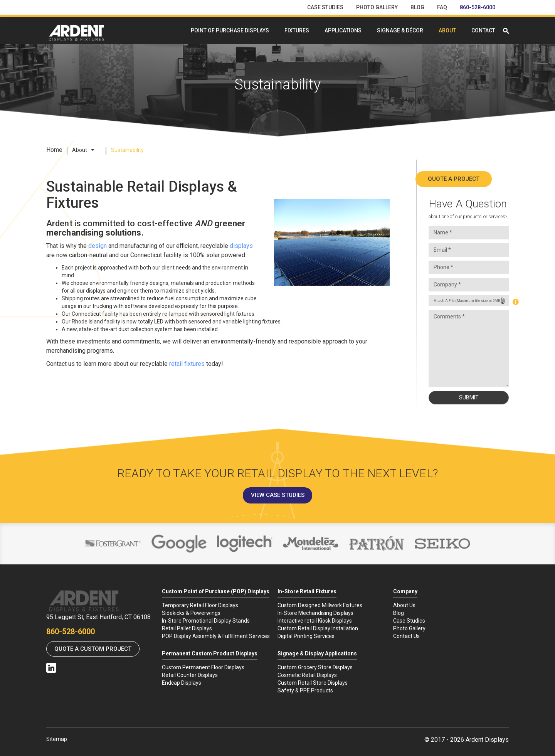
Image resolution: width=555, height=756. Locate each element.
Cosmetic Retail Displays (307, 675)
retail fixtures (187, 364)
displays (241, 246)
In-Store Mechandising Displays (315, 613)
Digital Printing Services (306, 636)
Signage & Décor (400, 30)
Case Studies (325, 7)
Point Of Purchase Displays (230, 30)
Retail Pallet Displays (187, 628)
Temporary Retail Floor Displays (200, 605)
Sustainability (127, 150)
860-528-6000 (478, 7)
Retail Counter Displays (190, 675)
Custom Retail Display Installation (318, 628)
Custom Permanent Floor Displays (203, 667)
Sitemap (57, 739)
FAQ (442, 7)
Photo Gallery (377, 7)
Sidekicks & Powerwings (191, 613)
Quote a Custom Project (93, 649)
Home (54, 150)
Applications (343, 30)
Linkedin (51, 668)
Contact (483, 30)
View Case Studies (278, 495)
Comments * (469, 349)
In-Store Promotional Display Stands (206, 621)
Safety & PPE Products (305, 690)
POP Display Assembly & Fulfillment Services (216, 636)
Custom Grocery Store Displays (315, 667)
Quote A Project (469, 179)
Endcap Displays (182, 683)
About (447, 30)
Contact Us (406, 636)
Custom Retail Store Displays (313, 683)
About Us (404, 605)
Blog (417, 7)
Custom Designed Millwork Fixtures (320, 605)
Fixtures (297, 30)
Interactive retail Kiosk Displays (315, 621)
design (98, 246)
